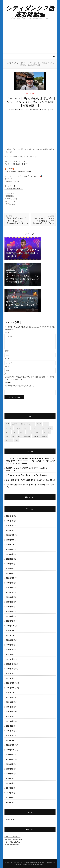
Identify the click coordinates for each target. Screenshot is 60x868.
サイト (7, 366)
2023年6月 (10, 597)
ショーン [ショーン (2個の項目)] (18, 428)
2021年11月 (10, 688)
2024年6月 (10, 564)
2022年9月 (10, 640)
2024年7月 (10, 559)
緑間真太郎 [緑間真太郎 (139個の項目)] (27, 436)
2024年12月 (10, 535)
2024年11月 (10, 540)
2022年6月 (10, 654)
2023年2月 (10, 616)
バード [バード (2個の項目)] (22, 432)
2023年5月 (10, 602)
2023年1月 (10, 621)
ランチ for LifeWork (12, 845)
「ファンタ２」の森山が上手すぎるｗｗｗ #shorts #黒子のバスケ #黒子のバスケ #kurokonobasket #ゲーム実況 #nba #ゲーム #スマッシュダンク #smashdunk (30, 461)
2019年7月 (10, 783)
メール (7, 359)
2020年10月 (10, 750)
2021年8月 (10, 702)
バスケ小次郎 (34, 110)
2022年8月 (10, 645)
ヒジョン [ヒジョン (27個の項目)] (38, 432)
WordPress (40, 864)
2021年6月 (10, 712)
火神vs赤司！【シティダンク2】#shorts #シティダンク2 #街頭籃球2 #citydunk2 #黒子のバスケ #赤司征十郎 (23, 277)
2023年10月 (10, 578)
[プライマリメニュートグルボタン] (5, 56)
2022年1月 (10, 678)
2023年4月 (10, 607)
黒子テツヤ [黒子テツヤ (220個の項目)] (9, 440)
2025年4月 (10, 516)
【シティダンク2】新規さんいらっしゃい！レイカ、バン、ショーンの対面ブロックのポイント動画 (23, 303)
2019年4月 (10, 793)
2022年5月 (10, 659)
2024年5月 (10, 568)
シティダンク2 (30, 94)
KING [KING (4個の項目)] (7, 424)
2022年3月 (10, 669)
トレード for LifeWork (13, 842)
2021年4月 (10, 721)
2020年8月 (10, 759)
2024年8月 (10, 554)
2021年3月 (10, 726)
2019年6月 (10, 788)
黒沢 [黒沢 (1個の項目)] (17, 440)
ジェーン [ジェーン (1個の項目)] (35, 428)
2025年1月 (10, 530)
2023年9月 (10, 583)
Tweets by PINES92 (12, 181)
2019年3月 (10, 798)
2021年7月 (10, 707)
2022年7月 (10, 650)
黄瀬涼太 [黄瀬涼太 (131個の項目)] (44, 436)
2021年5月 (10, 716)
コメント (8, 332)
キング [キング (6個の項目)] (39, 424)
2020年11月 (10, 745)
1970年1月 (10, 802)
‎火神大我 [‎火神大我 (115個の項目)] (15, 424)
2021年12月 (10, 683)
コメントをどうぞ (48, 110)
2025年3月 (10, 521)
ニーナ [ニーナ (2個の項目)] (8, 432)
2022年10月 (10, 635)
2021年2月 (10, 731)
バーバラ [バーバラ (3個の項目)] (30, 432)
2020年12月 (10, 740)
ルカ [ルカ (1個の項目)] (13, 436)
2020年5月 (10, 774)
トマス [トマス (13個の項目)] (50, 428)
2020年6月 (10, 769)
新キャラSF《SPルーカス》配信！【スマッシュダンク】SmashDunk (31, 480)
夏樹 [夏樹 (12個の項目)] (19, 436)
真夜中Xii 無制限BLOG (13, 839)
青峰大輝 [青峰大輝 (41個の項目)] (36, 436)
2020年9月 (10, 755)
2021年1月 (10, 735)
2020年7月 (10, 764)
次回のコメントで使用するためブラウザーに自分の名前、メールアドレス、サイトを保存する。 (30, 378)
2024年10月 (10, 545)
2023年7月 (10, 592)
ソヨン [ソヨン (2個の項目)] (43, 428)
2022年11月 (10, 631)
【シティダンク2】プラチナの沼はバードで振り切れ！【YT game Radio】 (23, 253)
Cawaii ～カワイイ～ (12, 837)
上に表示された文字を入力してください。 (20, 386)
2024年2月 (10, 573)
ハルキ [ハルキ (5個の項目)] (15, 432)
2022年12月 (10, 626)
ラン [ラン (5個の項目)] (7, 436)
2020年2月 (10, 778)
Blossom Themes (22, 864)
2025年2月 (10, 526)
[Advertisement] (30, 38)
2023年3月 (10, 611)
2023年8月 (10, 588)
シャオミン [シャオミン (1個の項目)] (9, 428)
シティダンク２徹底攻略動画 (30, 11)
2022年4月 (10, 664)
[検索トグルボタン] (54, 56)
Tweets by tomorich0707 (14, 189)
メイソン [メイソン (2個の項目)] (47, 432)
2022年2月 (10, 673)
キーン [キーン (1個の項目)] (46, 424)
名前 (7, 351)
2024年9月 (10, 549)
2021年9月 (10, 697)
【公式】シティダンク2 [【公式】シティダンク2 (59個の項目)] (27, 424)
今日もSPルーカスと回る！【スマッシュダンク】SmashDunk (28, 475)
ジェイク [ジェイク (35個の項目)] (26, 428)
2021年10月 (10, 693)
